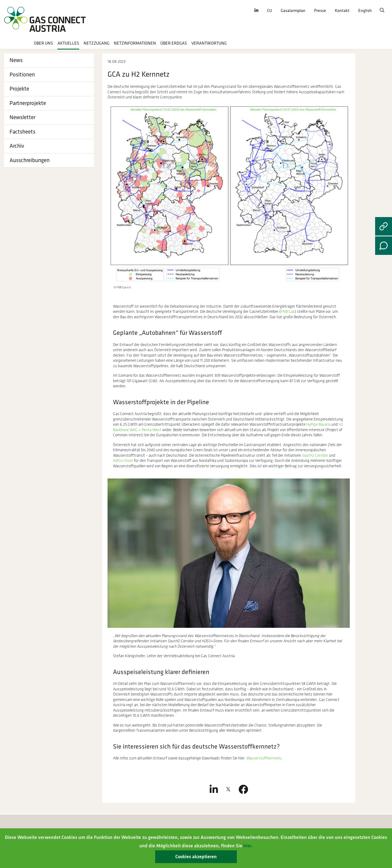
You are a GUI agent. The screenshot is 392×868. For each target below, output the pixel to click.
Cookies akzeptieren (196, 857)
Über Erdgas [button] (174, 43)
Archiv (17, 146)
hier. (248, 846)
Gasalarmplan (293, 11)
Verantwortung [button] (209, 43)
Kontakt (342, 11)
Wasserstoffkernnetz (264, 758)
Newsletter (22, 117)
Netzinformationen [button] (135, 43)
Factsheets (22, 132)
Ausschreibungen (30, 160)
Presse (320, 11)
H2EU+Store (123, 461)
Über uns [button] (43, 43)
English (365, 11)
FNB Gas (288, 312)
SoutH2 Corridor (315, 455)
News (16, 60)
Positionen (22, 75)
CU (269, 11)
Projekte (19, 89)
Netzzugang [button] (97, 43)
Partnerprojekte (28, 103)
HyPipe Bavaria (318, 424)
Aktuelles (68, 43)
